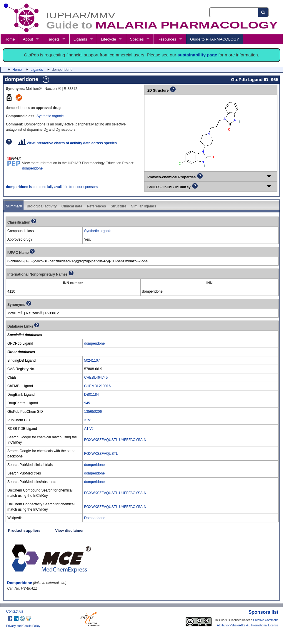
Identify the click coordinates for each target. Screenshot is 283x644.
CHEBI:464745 (96, 378)
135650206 (93, 412)
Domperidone (95, 518)
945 (87, 403)
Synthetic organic (50, 116)
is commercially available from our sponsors (52, 187)
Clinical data (72, 206)
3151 (88, 420)
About (28, 39)
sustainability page (197, 55)
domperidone (32, 168)
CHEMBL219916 (97, 386)
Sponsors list (263, 612)
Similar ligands (143, 206)
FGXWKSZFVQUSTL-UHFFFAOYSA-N (115, 440)
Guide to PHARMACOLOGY (214, 39)
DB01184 (91, 395)
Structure (118, 206)
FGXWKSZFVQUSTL (101, 454)
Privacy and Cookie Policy (23, 626)
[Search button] (263, 12)
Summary (14, 206)
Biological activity (42, 206)
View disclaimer (70, 530)
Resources (167, 39)
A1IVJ (89, 429)
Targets (53, 39)
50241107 (92, 360)
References (96, 206)
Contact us (15, 611)
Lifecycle (108, 39)
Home (10, 39)
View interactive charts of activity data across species (67, 143)
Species (137, 39)
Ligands (80, 39)
